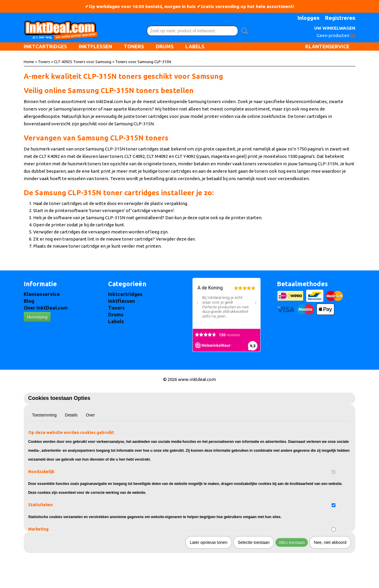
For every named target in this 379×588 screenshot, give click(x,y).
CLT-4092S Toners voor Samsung (83, 62)
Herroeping (37, 317)
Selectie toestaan (254, 542)
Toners (134, 46)
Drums (165, 46)
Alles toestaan (292, 542)
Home (29, 62)
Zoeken (243, 31)
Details (71, 415)
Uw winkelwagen (335, 28)
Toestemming (44, 415)
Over (90, 415)
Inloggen (309, 18)
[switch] (334, 472)
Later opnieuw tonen (209, 542)
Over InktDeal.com (46, 308)
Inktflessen (95, 46)
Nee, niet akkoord (330, 542)
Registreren (340, 18)
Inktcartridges (45, 46)
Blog (29, 301)
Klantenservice (327, 46)
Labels (195, 46)
